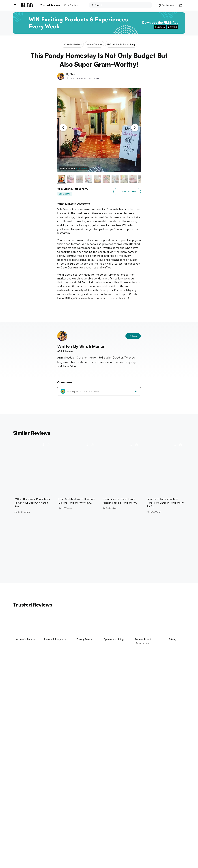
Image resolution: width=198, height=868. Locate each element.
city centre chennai (114, 851)
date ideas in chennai (124, 858)
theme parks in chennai (54, 845)
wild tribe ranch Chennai (39, 854)
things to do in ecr (99, 858)
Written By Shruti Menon (81, 346)
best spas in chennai (81, 845)
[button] (167, 5)
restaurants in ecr (127, 848)
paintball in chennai (124, 854)
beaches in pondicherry (26, 845)
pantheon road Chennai (38, 851)
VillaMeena (82, 168)
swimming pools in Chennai (109, 845)
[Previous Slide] (63, 128)
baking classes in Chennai (153, 848)
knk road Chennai (90, 851)
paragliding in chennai (98, 854)
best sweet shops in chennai (70, 858)
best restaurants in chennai (40, 848)
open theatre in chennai (38, 858)
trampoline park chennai (140, 845)
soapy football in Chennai (69, 854)
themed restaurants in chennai (145, 851)
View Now (34, 698)
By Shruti (71, 74)
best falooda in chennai (152, 858)
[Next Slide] (135, 128)
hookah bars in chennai (150, 854)
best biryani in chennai (70, 848)
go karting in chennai (66, 851)
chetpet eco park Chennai (100, 848)
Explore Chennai (23, 840)
